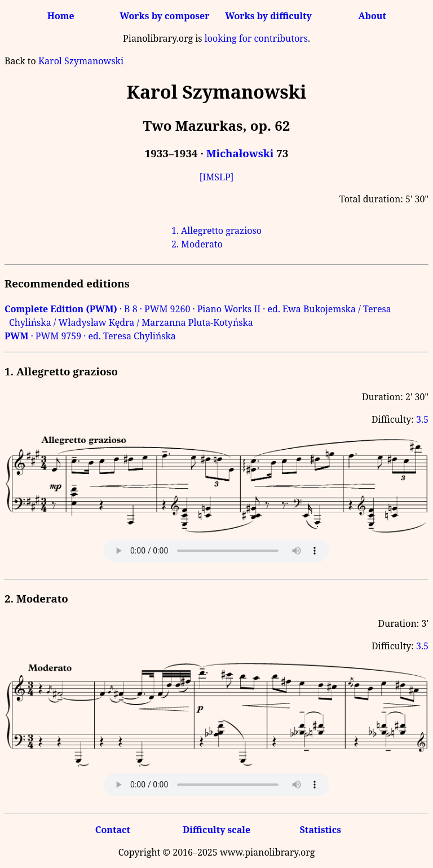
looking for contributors (256, 38)
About (372, 16)
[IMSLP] (217, 177)
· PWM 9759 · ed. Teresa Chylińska (90, 336)
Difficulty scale (216, 830)
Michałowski (240, 153)
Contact (113, 830)
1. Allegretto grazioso (216, 231)
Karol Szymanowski (81, 61)
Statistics (320, 830)
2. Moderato (197, 244)
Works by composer (164, 16)
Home (61, 16)
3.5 (422, 419)
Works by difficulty (268, 16)
